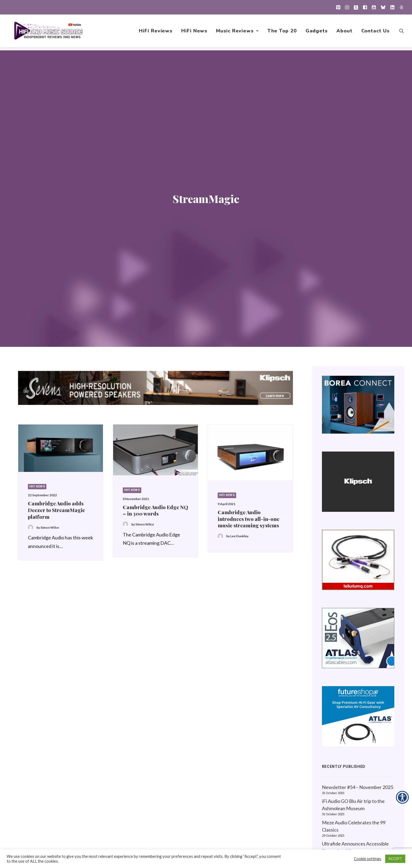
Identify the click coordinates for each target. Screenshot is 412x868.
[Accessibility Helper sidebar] (402, 797)
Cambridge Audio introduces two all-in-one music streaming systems (248, 295)
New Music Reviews (255, 781)
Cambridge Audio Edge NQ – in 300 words (155, 287)
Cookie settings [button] (368, 859)
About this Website (344, 756)
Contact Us (375, 32)
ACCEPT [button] (395, 859)
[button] (338, 7)
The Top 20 (282, 32)
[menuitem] (338, 7)
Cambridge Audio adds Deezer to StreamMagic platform (56, 287)
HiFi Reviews (156, 32)
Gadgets (317, 32)
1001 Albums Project (255, 773)
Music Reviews (237, 32)
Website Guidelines (344, 765)
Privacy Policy (338, 748)
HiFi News (194, 32)
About (344, 32)
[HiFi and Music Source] (49, 32)
